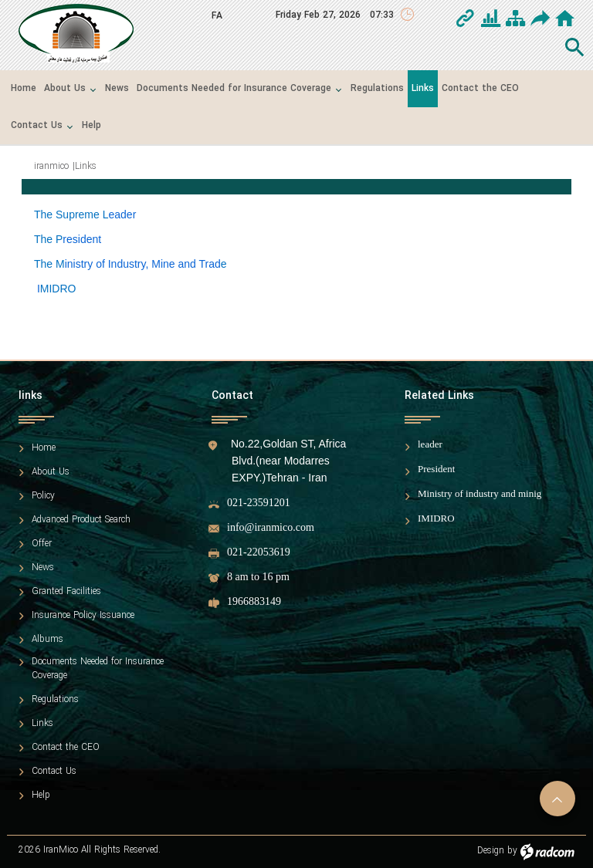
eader (123, 214)
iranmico (51, 166)
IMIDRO (436, 518)
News (43, 568)
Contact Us (54, 772)
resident (82, 239)
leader (430, 444)
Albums (47, 640)
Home (44, 448)
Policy (43, 496)
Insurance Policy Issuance (83, 616)
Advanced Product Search (81, 520)
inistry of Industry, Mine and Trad (143, 264)
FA (217, 16)
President (436, 469)
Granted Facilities (66, 592)
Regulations (55, 700)
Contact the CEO (66, 748)
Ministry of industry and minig (479, 493)
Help (41, 795)
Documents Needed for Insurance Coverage (98, 669)
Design (491, 851)
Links (42, 724)
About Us (51, 472)
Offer (42, 544)
